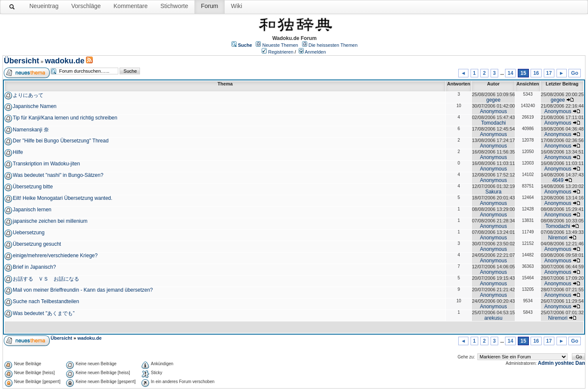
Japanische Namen (35, 106)
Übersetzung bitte (33, 187)
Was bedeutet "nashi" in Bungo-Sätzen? (58, 175)
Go (575, 73)
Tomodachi (494, 123)
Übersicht (21, 61)
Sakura (494, 192)
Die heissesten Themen (333, 45)
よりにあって (28, 95)
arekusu (493, 318)
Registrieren (281, 52)
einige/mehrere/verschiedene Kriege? (55, 256)
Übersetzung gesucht (37, 244)
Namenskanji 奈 (31, 130)
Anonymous (493, 111)
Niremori (558, 238)
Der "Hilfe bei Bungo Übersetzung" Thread (61, 141)
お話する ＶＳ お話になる (46, 279)
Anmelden (315, 52)
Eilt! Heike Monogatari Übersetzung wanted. (63, 198)
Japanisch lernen (32, 210)
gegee (493, 100)
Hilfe (18, 152)
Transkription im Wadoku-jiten (46, 164)
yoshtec (564, 363)
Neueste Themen (280, 45)
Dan (580, 363)
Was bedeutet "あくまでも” (44, 313)
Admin (546, 363)
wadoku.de (64, 61)
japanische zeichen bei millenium (50, 221)
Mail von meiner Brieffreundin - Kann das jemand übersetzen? (83, 290)
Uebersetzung (29, 233)
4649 (558, 180)
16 (536, 73)
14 (510, 73)
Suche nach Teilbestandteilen (46, 301)
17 (549, 73)
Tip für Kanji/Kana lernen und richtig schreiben (65, 118)
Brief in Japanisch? (34, 267)
